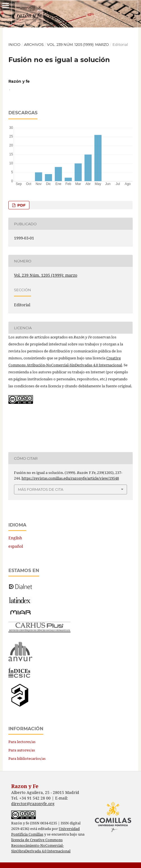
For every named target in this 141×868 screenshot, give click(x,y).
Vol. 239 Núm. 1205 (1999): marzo (78, 44)
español (16, 546)
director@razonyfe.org (33, 804)
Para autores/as (22, 750)
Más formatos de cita (41, 489)
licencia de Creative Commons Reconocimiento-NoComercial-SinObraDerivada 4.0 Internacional (41, 846)
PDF (21, 205)
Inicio (14, 44)
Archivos (34, 44)
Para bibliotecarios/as (27, 758)
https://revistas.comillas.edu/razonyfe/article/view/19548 (70, 478)
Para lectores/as (22, 742)
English (15, 538)
